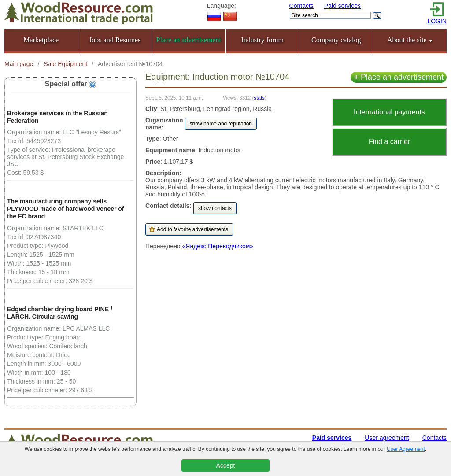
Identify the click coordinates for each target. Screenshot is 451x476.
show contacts (215, 208)
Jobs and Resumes (115, 40)
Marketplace (41, 40)
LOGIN (437, 21)
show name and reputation (221, 124)
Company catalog (336, 40)
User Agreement (406, 449)
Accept (226, 465)
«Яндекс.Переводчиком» (218, 246)
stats (259, 98)
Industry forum (262, 40)
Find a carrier (389, 142)
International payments (389, 112)
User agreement (387, 438)
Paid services (342, 6)
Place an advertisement (399, 77)
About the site (410, 40)
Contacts (301, 6)
